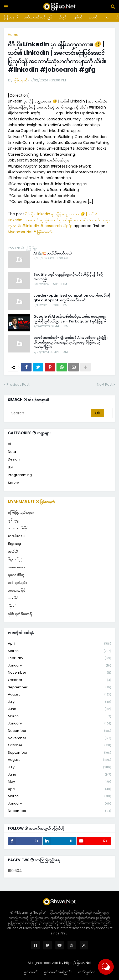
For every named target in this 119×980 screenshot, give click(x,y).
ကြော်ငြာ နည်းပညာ (21, 513)
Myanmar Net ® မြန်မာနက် (30, 232)
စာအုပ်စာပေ (16, 536)
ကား (106, 17)
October (59, 680)
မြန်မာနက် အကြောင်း (58, 972)
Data (12, 452)
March (59, 651)
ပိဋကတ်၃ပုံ (15, 559)
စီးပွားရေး (14, 544)
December (59, 731)
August (59, 695)
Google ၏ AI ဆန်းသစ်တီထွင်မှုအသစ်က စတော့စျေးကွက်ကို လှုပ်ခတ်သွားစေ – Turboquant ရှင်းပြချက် (69, 319)
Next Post (105, 384)
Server (14, 483)
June (59, 709)
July (59, 702)
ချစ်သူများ (15, 520)
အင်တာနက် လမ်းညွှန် (38, 17)
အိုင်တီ (12, 606)
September (59, 687)
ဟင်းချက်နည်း (17, 583)
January (59, 666)
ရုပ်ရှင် (78, 17)
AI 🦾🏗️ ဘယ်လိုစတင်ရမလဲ (53, 253)
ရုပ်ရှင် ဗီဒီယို (16, 575)
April (59, 644)
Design (14, 459)
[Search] (50, 413)
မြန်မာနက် (11, 17)
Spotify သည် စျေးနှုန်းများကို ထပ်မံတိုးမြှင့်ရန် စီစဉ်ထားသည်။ (68, 277)
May (59, 782)
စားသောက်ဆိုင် (18, 528)
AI (9, 444)
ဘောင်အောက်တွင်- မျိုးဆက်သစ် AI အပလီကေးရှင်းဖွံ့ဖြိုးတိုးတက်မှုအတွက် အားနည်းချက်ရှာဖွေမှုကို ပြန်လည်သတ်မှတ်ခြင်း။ (70, 342)
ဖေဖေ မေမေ (17, 567)
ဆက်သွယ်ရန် (87, 972)
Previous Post (18, 384)
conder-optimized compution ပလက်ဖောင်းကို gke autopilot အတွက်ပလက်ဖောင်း (72, 298)
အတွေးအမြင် (17, 591)
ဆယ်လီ (13, 552)
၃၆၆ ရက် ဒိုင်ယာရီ (20, 614)
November (59, 673)
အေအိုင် (13, 598)
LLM (11, 467)
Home (13, 35)
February (59, 658)
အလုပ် (93, 17)
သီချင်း (63, 17)
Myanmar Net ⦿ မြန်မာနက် (31, 502)
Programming (20, 475)
